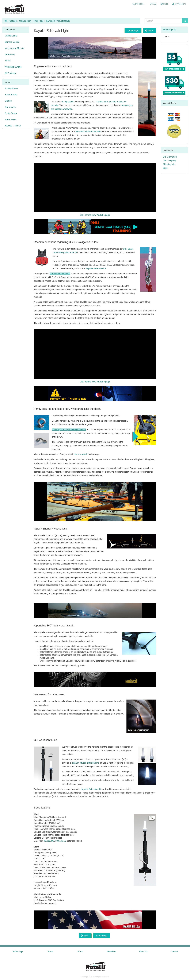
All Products (10, 73)
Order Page (133, 31)
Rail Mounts (10, 107)
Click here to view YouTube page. (95, 215)
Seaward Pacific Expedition (88, 131)
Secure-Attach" (81, 454)
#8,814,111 (61, 841)
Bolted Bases (11, 95)
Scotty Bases (11, 113)
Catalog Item (25, 21)
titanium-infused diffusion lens (85, 763)
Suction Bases (11, 88)
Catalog (13, 21)
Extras (8, 61)
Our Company (169, 161)
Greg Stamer (68, 102)
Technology (18, 952)
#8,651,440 (49, 841)
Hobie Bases (10, 119)
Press (80, 952)
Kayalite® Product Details (58, 21)
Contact (174, 952)
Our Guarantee (170, 157)
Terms (50, 952)
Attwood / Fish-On (13, 126)
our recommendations (60, 274)
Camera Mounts (12, 42)
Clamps (8, 101)
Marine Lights (11, 36)
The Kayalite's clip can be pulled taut (69, 430)
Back (150, 31)
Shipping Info (169, 164)
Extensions (10, 54)
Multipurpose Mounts (14, 48)
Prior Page (39, 21)
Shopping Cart (170, 30)
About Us (143, 952)
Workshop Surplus (13, 67)
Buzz (165, 168)
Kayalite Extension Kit (96, 268)
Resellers (112, 952)
